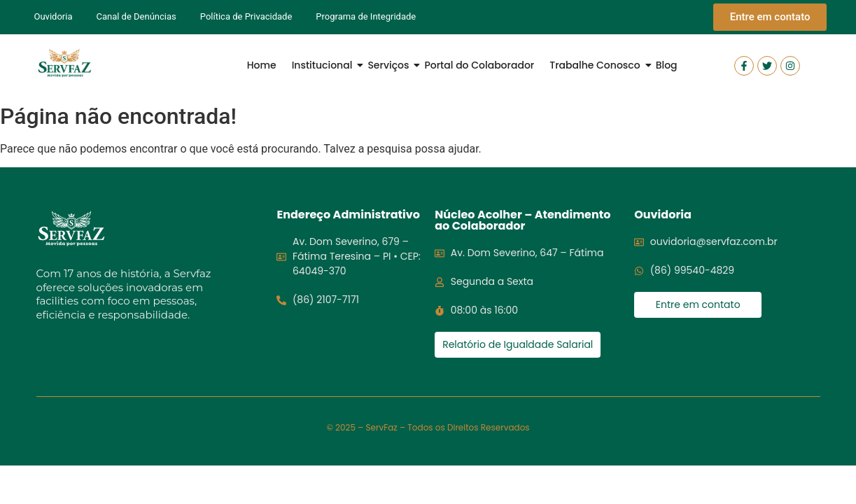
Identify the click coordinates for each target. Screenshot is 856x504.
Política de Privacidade (246, 16)
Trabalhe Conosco (596, 65)
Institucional (324, 65)
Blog (667, 65)
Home (262, 65)
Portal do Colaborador (479, 65)
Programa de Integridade (366, 16)
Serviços (390, 65)
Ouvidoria (54, 16)
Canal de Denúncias (136, 16)
